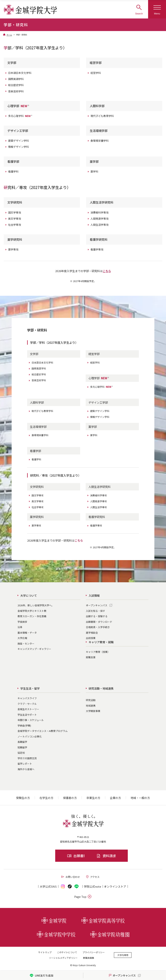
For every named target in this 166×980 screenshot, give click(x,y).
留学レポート (25, 764)
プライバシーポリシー (94, 952)
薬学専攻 (13, 249)
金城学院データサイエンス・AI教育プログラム (43, 731)
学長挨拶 (22, 622)
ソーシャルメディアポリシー (63, 958)
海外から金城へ (26, 769)
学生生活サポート (27, 715)
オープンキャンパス (97, 605)
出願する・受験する (97, 616)
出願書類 (60, 856)
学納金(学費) (24, 726)
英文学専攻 (15, 219)
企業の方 (115, 798)
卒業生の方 (93, 798)
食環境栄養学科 (100, 141)
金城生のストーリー (28, 709)
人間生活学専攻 (100, 225)
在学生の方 (46, 798)
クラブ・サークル (27, 704)
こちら (107, 271)
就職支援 (91, 657)
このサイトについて (67, 952)
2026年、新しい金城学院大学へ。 (36, 605)
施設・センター (26, 644)
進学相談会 (92, 633)
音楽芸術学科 (16, 91)
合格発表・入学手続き (98, 627)
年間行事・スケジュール (31, 720)
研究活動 (91, 700)
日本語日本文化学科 (20, 73)
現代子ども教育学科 (102, 116)
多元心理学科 (20, 116)
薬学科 (94, 171)
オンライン (115, 886)
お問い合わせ (70, 877)
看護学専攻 (97, 249)
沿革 (20, 627)
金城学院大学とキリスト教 (32, 611)
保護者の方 (70, 798)
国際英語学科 (16, 79)
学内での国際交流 (27, 758)
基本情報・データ (27, 633)
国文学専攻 (15, 212)
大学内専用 (123, 955)
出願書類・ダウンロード (99, 622)
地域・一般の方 (140, 798)
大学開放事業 (93, 711)
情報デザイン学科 (18, 147)
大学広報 (22, 638)
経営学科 (96, 73)
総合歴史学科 (16, 85)
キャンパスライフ (27, 698)
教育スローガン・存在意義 (32, 616)
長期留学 (22, 742)
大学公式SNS (48, 886)
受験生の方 (23, 798)
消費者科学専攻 (100, 212)
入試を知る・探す (95, 611)
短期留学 (22, 747)
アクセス (93, 877)
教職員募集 (89, 958)
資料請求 (106, 856)
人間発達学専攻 (100, 219)
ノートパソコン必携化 (30, 736)
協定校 (21, 753)
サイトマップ (45, 952)
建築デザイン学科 (18, 141)
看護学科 (13, 171)
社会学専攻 (15, 225)
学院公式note (93, 886)
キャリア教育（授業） (98, 652)
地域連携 (91, 706)
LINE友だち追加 (41, 975)
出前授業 (91, 638)
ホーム (9, 35)
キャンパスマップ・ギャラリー (34, 649)
